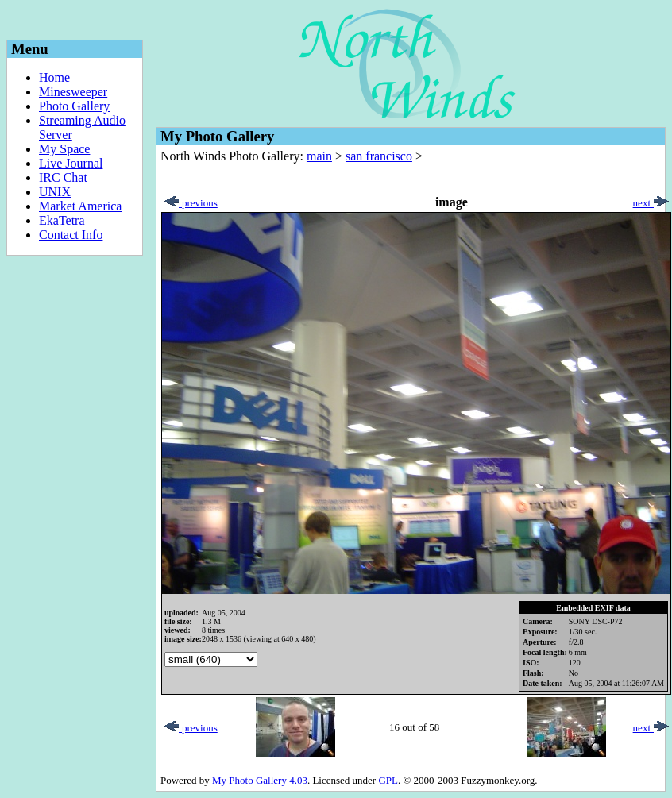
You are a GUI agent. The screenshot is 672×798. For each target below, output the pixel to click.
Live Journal (71, 163)
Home (54, 77)
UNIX (55, 192)
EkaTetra (62, 220)
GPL (388, 780)
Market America (80, 206)
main (319, 156)
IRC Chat (63, 177)
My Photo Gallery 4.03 (260, 780)
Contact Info (71, 235)
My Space (64, 149)
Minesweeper (73, 92)
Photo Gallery (74, 106)
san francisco (379, 156)
